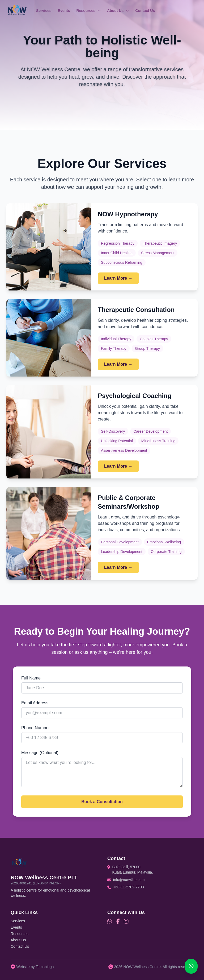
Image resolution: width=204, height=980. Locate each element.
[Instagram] (126, 921)
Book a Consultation (102, 802)
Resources (89, 11)
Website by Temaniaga (32, 967)
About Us (118, 11)
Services (44, 11)
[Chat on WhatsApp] (191, 966)
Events (64, 11)
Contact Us (145, 11)
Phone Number (36, 728)
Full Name (31, 678)
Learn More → (118, 278)
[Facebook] (118, 921)
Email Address (35, 703)
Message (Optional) (40, 753)
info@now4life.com (129, 880)
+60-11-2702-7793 (129, 887)
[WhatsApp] (110, 921)
